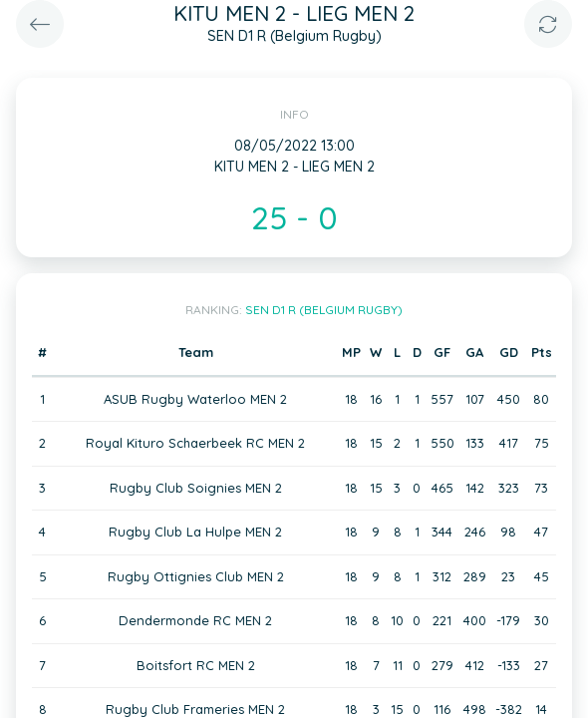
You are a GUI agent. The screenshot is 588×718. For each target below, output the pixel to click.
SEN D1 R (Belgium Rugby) (324, 310)
